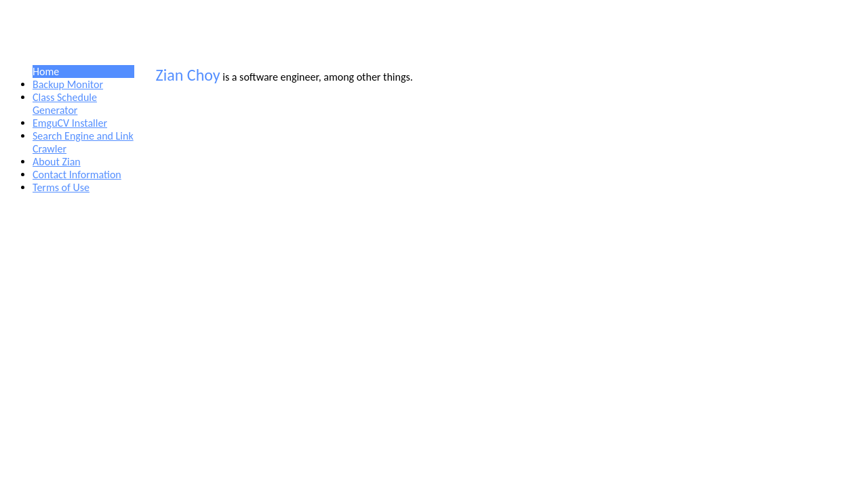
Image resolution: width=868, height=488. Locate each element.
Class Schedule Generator (65, 104)
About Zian (57, 162)
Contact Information (77, 175)
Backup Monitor (68, 84)
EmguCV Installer (70, 123)
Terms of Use (61, 187)
